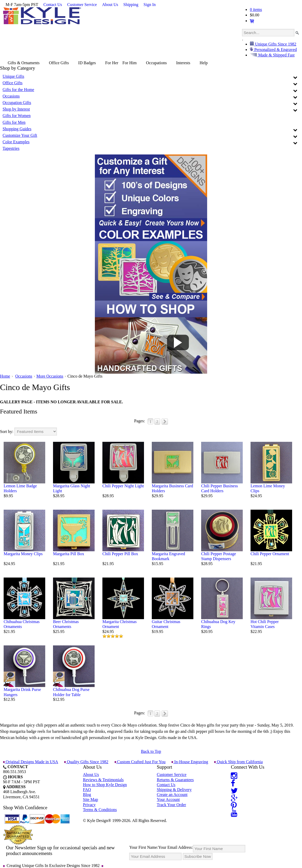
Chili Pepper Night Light (123, 486)
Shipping (131, 5)
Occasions (24, 376)
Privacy (89, 805)
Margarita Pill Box (69, 554)
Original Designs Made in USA (31, 762)
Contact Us (53, 5)
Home (5, 376)
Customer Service (82, 5)
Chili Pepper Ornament (270, 554)
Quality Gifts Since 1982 (86, 762)
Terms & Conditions (100, 810)
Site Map (90, 799)
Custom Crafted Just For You (140, 762)
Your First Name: (144, 847)
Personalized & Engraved (275, 50)
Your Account (168, 799)
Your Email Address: (176, 847)
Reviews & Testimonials (103, 780)
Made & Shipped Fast (276, 55)
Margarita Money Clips (23, 554)
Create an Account (172, 795)
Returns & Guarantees (175, 780)
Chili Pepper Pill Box (120, 554)
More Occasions (50, 376)
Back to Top (151, 751)
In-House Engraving (189, 762)
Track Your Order (171, 805)
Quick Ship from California (238, 762)
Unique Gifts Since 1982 (275, 44)
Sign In (150, 5)
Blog (87, 795)
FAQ (87, 790)
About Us (110, 5)
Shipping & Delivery (174, 790)
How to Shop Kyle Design (105, 785)
